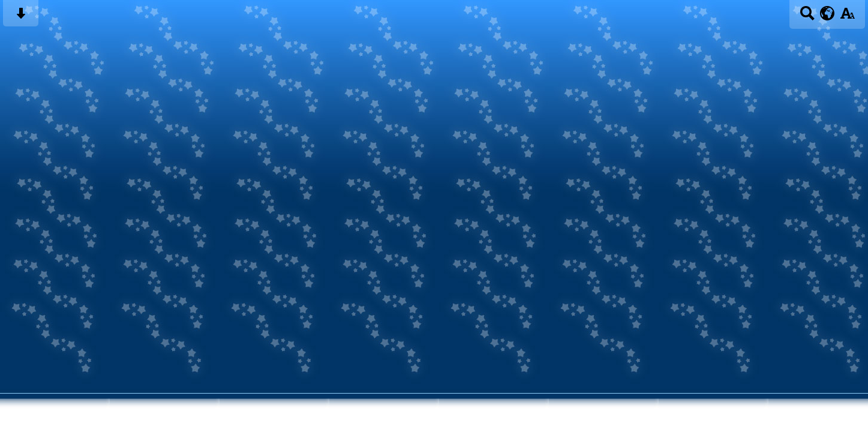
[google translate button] (828, 13)
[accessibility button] (847, 17)
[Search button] (807, 17)
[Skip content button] (21, 17)
